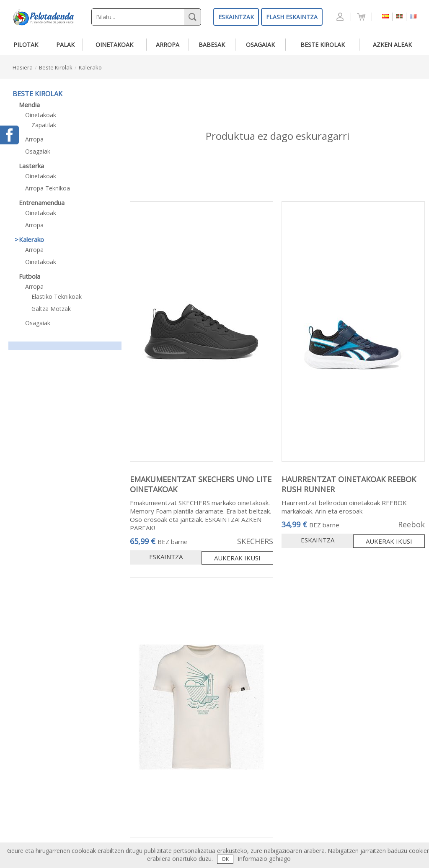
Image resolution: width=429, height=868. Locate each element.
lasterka (31, 166)
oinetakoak (114, 45)
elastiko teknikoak (57, 297)
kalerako (90, 67)
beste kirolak (323, 45)
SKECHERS (255, 541)
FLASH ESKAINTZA (292, 17)
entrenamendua (42, 203)
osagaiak (260, 45)
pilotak (26, 45)
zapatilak (44, 125)
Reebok (411, 524)
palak (65, 45)
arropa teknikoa (48, 188)
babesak (212, 45)
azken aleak (392, 45)
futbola (30, 276)
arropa (168, 45)
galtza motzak (51, 309)
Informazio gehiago (264, 859)
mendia (29, 105)
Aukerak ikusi (237, 558)
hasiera (23, 67)
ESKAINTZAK (236, 17)
